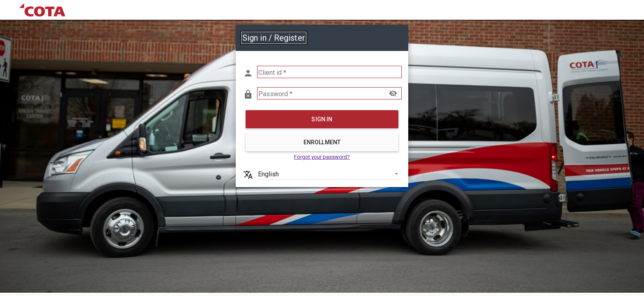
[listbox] (329, 173)
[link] (42, 10)
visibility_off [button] (393, 93)
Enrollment (322, 142)
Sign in (322, 119)
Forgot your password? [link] (322, 157)
